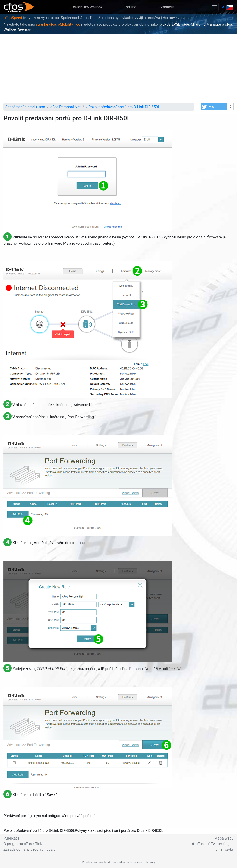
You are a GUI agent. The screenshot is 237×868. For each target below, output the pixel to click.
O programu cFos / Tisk (23, 844)
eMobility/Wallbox (88, 7)
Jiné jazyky (225, 849)
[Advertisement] (118, 69)
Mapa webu (224, 838)
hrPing (131, 7)
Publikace (11, 838)
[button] (214, 107)
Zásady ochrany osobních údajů (30, 849)
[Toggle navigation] (214, 7)
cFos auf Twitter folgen (212, 844)
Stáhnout (167, 7)
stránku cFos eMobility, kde (58, 24)
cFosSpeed (13, 18)
